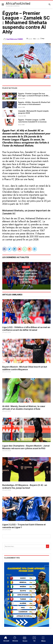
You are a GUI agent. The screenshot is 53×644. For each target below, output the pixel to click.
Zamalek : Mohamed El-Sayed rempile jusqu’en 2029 (33, 112)
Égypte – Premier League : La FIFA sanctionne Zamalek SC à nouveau (32, 121)
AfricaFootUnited (18, 4)
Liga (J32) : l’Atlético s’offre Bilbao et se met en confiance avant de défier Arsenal (26, 276)
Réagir (43, 39)
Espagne (26, 267)
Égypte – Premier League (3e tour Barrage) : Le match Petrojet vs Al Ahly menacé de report (34, 95)
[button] (5, 249)
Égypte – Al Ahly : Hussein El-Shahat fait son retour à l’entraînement (34, 103)
